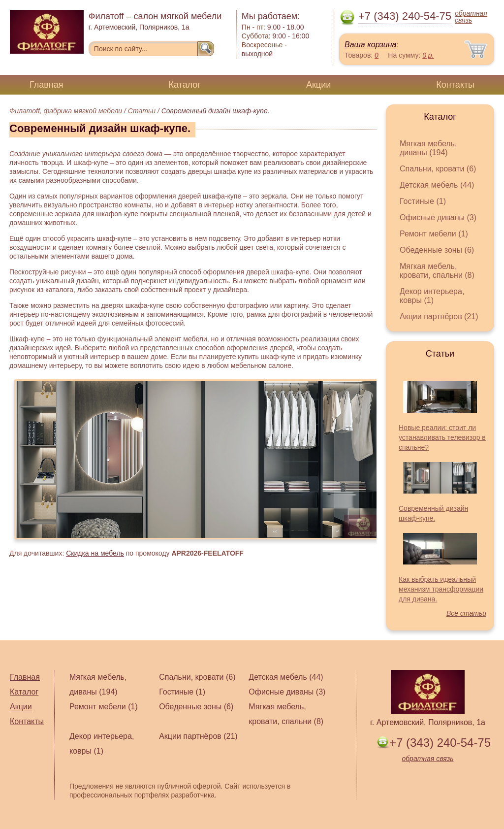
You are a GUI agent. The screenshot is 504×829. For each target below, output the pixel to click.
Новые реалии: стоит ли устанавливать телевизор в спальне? (442, 437)
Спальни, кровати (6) (438, 169)
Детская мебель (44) (437, 185)
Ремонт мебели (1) (434, 234)
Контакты (455, 85)
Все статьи (466, 613)
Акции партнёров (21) (439, 316)
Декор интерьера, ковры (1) (432, 296)
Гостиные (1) (423, 201)
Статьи (142, 111)
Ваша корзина (370, 45)
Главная (47, 85)
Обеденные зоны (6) (437, 250)
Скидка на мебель (95, 553)
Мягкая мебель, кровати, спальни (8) (437, 271)
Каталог (185, 85)
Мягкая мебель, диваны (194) (428, 148)
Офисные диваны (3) (438, 217)
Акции (318, 85)
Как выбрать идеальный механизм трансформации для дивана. (441, 589)
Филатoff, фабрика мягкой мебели (66, 111)
